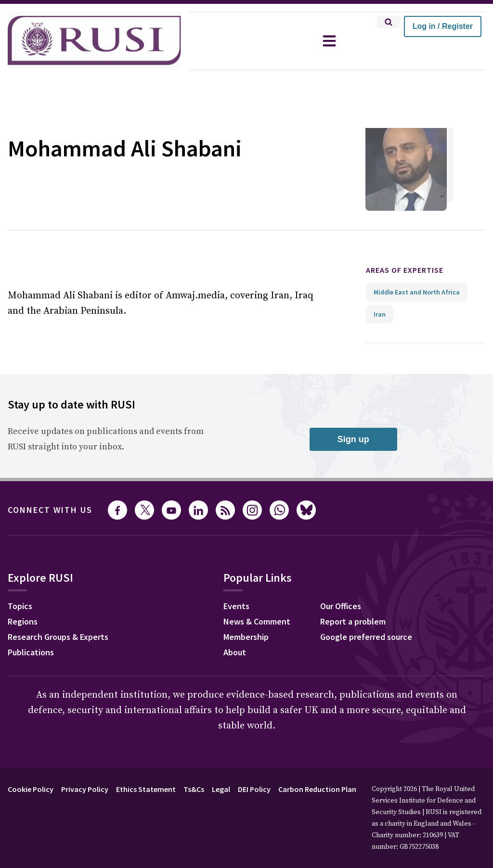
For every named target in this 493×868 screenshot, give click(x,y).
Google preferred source (366, 637)
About (235, 652)
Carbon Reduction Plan (317, 789)
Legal (221, 789)
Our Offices (341, 606)
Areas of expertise (405, 270)
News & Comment (257, 621)
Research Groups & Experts (58, 637)
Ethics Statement (146, 789)
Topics (20, 606)
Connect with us (50, 510)
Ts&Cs (194, 789)
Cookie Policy (31, 789)
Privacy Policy (85, 789)
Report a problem (353, 621)
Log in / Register (443, 26)
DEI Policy (254, 789)
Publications (31, 652)
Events (236, 606)
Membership (246, 637)
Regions (23, 621)
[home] (94, 41)
